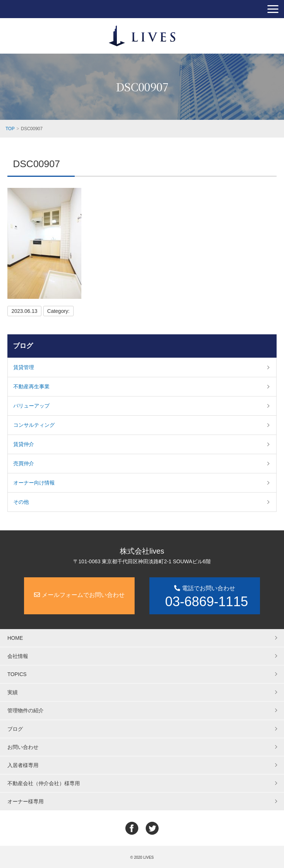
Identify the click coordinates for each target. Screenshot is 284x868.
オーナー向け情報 (34, 483)
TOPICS (17, 674)
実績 (13, 692)
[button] (273, 9)
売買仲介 (24, 463)
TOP (10, 129)
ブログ (23, 346)
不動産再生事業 (31, 386)
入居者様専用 (23, 765)
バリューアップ (31, 406)
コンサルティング (34, 425)
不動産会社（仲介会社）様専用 (44, 783)
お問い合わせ (23, 747)
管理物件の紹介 (26, 710)
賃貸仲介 (24, 444)
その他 (21, 502)
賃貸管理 (24, 367)
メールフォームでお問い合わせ (79, 595)
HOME (15, 638)
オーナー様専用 (26, 801)
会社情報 (18, 656)
